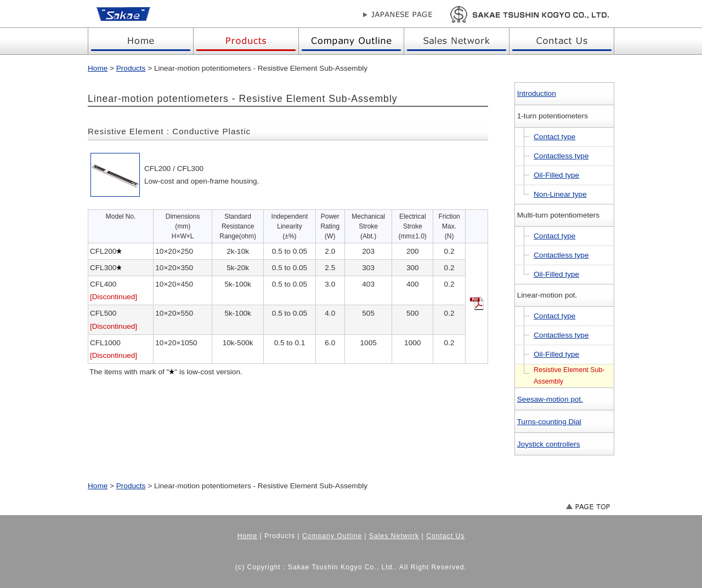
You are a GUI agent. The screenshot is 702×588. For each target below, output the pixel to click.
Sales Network (394, 536)
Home (98, 68)
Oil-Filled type (556, 175)
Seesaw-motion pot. (550, 399)
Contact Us (445, 536)
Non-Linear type (560, 194)
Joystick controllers (549, 444)
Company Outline (332, 536)
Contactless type (561, 156)
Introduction (537, 93)
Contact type (554, 137)
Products (131, 68)
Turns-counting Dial (549, 422)
